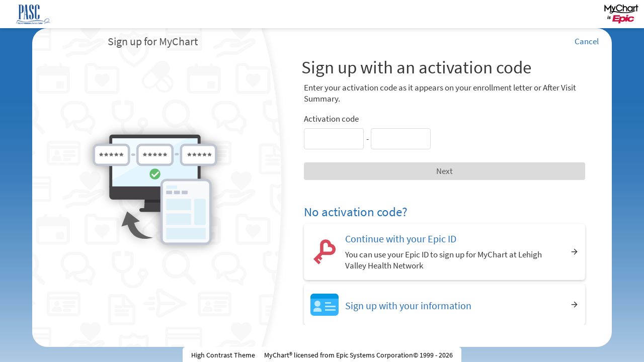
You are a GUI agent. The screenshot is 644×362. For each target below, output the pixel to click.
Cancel (587, 41)
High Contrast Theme (223, 355)
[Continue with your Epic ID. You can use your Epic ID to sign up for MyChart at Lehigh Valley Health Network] (445, 252)
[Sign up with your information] (445, 304)
